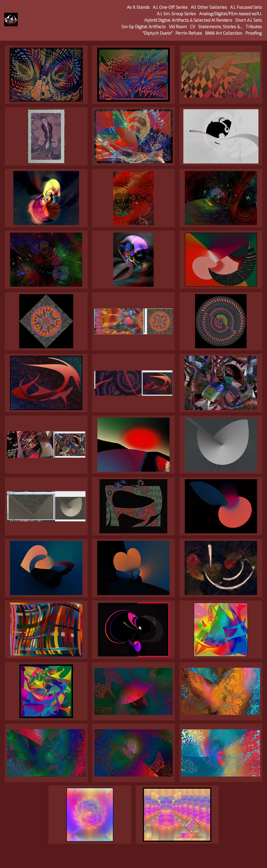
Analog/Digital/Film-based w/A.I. (230, 14)
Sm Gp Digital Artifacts (144, 27)
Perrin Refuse (189, 33)
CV (193, 27)
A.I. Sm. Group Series (176, 14)
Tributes (254, 27)
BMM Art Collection (224, 33)
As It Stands (138, 7)
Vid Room (178, 27)
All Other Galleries (209, 7)
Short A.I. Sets (249, 20)
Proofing (254, 33)
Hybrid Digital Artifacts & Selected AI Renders (188, 20)
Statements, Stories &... (220, 27)
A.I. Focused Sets (246, 7)
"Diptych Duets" (157, 33)
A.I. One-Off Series (170, 7)
